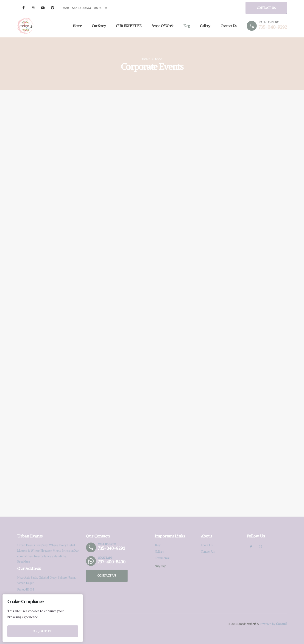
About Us (207, 545)
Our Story (98, 26)
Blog (186, 26)
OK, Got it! (43, 632)
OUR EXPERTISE (128, 26)
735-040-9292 (272, 27)
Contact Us (228, 26)
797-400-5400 (112, 562)
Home (77, 26)
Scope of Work (162, 26)
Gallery (204, 26)
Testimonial (162, 558)
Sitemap (161, 566)
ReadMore (24, 562)
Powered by (273, 624)
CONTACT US (266, 8)
